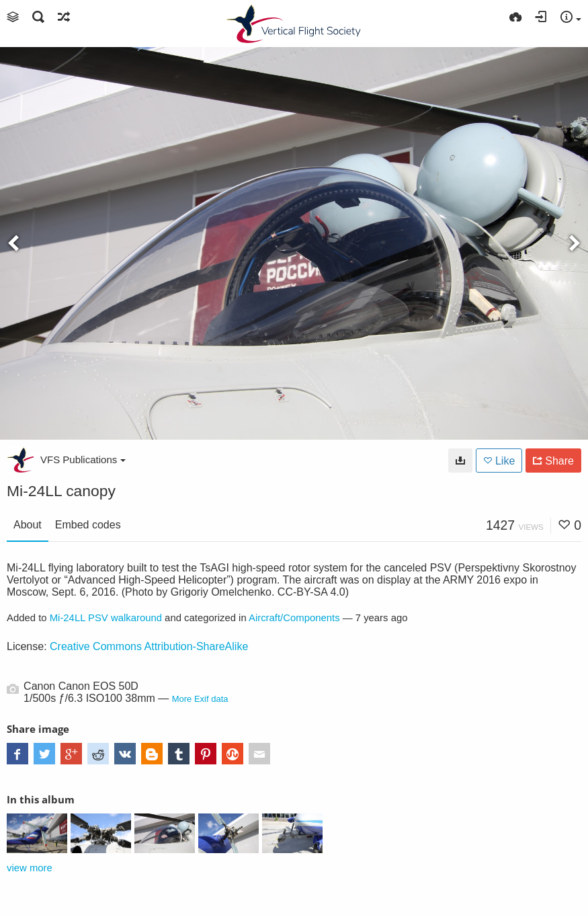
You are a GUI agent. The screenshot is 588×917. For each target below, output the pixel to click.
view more (30, 868)
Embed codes (88, 525)
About (28, 525)
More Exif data (200, 699)
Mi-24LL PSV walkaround (106, 618)
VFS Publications (83, 460)
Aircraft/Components (294, 618)
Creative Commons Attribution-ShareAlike (149, 646)
